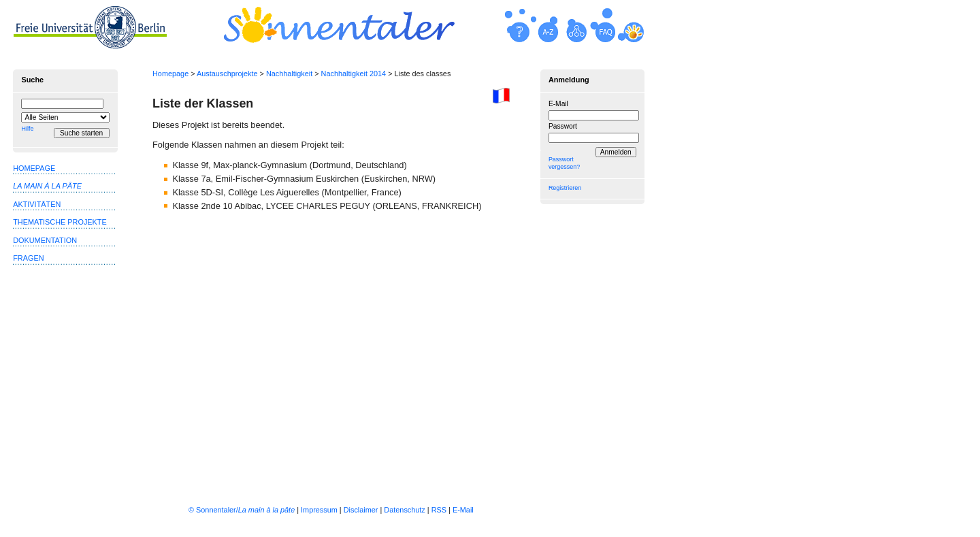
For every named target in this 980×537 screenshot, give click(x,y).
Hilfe (27, 129)
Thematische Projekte (60, 222)
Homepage (170, 74)
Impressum (319, 510)
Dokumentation (45, 240)
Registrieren (565, 188)
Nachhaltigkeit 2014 (354, 74)
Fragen (28, 258)
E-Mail (558, 104)
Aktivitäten (37, 204)
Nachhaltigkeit (289, 74)
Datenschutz (404, 510)
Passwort (563, 126)
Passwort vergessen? (564, 163)
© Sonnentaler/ (242, 510)
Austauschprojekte (227, 74)
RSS (439, 510)
